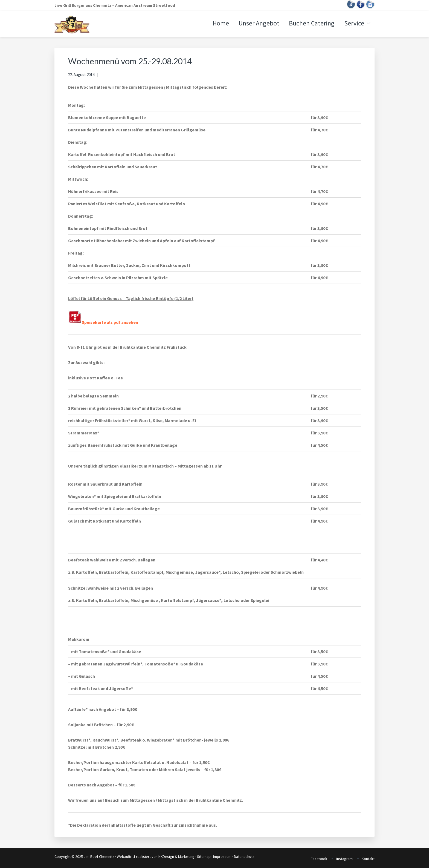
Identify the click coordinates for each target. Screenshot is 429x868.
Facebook (319, 859)
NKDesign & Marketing (176, 857)
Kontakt (368, 859)
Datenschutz (244, 857)
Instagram (344, 859)
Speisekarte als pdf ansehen (103, 322)
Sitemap (204, 857)
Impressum (222, 857)
